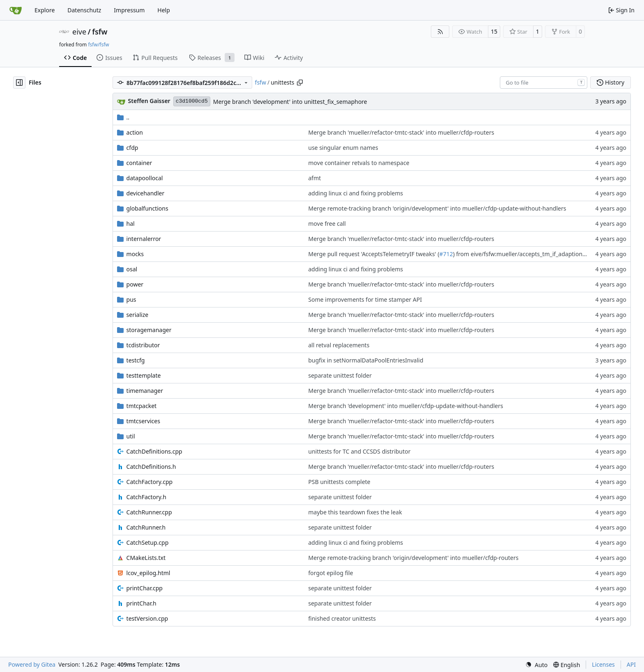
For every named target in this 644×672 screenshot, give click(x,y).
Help (164, 10)
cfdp (132, 148)
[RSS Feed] (440, 32)
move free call (327, 224)
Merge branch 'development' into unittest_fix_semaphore (290, 102)
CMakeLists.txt (146, 558)
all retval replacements (339, 345)
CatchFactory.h (146, 497)
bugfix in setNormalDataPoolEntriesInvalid (366, 360)
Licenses (603, 664)
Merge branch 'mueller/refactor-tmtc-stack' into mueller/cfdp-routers (401, 132)
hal (131, 224)
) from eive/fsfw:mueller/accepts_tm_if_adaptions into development (544, 254)
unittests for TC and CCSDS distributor (360, 451)
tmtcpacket (142, 406)
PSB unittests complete (339, 482)
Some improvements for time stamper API (365, 299)
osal (132, 269)
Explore (45, 10)
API (631, 664)
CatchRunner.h (146, 527)
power (135, 284)
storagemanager (149, 330)
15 (494, 31)
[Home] (16, 10)
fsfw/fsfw (98, 45)
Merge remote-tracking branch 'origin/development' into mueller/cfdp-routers (414, 558)
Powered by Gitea (32, 664)
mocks (135, 254)
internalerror (144, 239)
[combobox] (544, 83)
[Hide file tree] (19, 83)
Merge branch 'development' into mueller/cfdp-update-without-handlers (406, 406)
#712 (446, 254)
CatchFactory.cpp (150, 482)
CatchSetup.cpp (148, 542)
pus (131, 299)
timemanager (145, 391)
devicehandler (146, 193)
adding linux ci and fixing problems (356, 193)
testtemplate (144, 375)
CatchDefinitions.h (151, 467)
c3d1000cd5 (192, 101)
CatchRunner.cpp (149, 512)
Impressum (129, 10)
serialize (138, 315)
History (611, 82)
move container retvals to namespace (359, 163)
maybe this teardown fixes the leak (355, 512)
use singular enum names (343, 148)
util (131, 436)
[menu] (536, 665)
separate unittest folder (340, 375)
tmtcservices (143, 421)
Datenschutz (84, 10)
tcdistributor (143, 345)
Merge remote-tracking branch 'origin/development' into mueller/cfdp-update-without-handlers (437, 208)
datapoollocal (145, 178)
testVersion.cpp (147, 618)
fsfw (100, 32)
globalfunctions (147, 208)
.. (123, 117)
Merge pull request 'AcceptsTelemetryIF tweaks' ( (374, 254)
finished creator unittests (342, 618)
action (135, 132)
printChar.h (141, 603)
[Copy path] (300, 83)
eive (79, 32)
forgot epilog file (331, 573)
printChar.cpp (145, 588)
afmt (315, 178)
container (139, 163)
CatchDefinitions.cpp (154, 451)
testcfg (136, 360)
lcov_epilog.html (148, 573)
